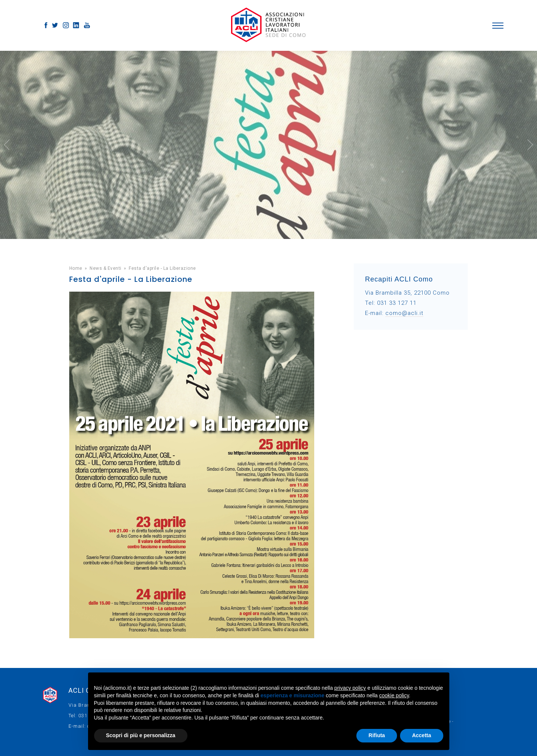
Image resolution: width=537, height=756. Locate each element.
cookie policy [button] (394, 695)
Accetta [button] (422, 735)
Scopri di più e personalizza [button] (141, 735)
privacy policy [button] (350, 688)
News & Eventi (106, 268)
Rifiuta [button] (377, 735)
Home (76, 268)
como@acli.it (404, 313)
